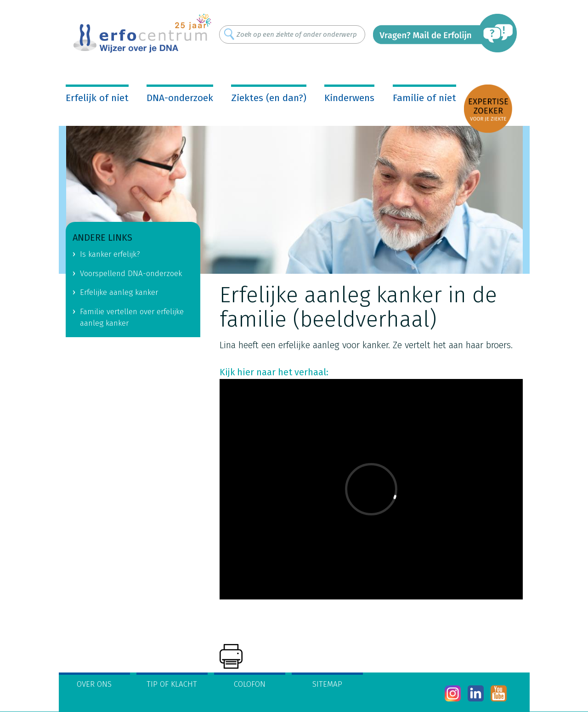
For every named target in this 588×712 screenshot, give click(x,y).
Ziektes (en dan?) (269, 98)
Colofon (250, 684)
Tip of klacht (172, 684)
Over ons (94, 684)
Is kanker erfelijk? (110, 254)
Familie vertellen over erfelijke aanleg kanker (132, 317)
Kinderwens (349, 98)
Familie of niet (424, 98)
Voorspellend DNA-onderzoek (131, 274)
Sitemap (327, 684)
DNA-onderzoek (180, 98)
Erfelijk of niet (97, 98)
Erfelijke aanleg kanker (119, 292)
